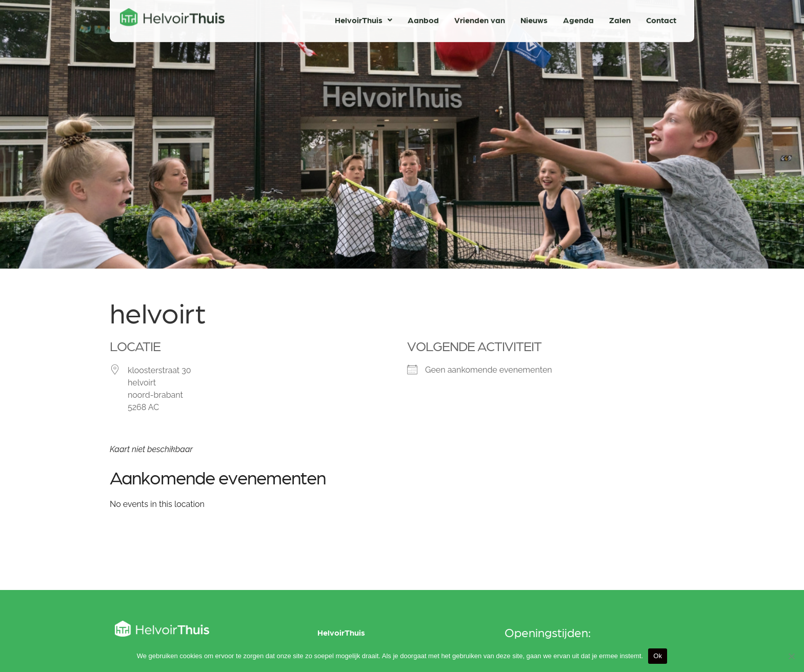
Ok (658, 656)
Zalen (620, 18)
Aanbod (423, 18)
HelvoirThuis (364, 18)
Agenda (578, 18)
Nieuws (534, 18)
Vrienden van (480, 18)
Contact (661, 18)
